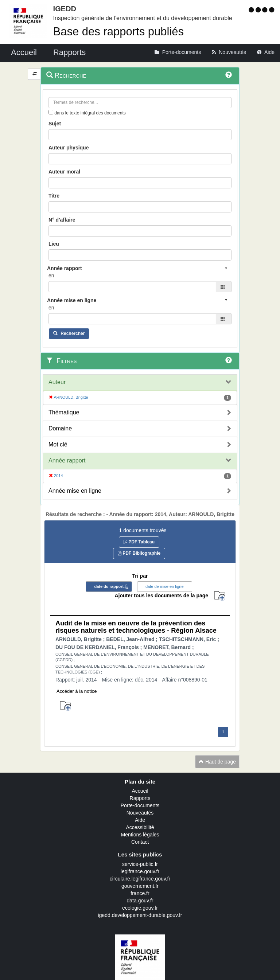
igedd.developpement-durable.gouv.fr (140, 915)
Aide (140, 820)
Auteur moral (64, 172)
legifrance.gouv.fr (140, 871)
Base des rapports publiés (118, 32)
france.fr (140, 893)
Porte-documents (140, 805)
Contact (140, 842)
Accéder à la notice (77, 691)
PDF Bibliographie (139, 553)
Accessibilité (140, 827)
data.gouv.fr (140, 901)
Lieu (54, 244)
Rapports (140, 798)
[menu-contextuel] (51, 112)
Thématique (64, 412)
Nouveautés (140, 813)
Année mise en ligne (75, 491)
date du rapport (109, 586)
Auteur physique (69, 148)
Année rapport (67, 460)
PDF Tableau (139, 542)
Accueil (140, 791)
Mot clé (58, 444)
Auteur (57, 382)
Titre (54, 196)
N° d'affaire (62, 220)
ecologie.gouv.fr (140, 908)
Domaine (60, 428)
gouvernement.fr (140, 886)
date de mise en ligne (165, 586)
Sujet (55, 124)
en (51, 276)
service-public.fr (140, 864)
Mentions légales (140, 835)
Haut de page (217, 762)
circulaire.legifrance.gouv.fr (140, 879)
